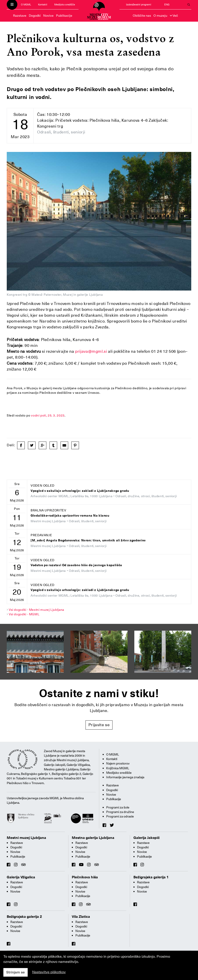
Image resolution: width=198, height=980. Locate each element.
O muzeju (160, 16)
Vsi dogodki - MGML (24, 614)
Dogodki (35, 16)
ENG (167, 5)
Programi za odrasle (120, 816)
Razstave (20, 16)
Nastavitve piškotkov (49, 972)
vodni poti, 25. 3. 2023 (48, 415)
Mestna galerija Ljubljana (93, 838)
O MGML (26, 5)
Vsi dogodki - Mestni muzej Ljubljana (36, 610)
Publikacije (64, 16)
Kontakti (43, 5)
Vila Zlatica (81, 917)
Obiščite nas (142, 16)
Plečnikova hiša (85, 877)
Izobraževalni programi (139, 5)
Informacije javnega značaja (125, 777)
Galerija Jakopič (147, 838)
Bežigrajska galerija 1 (151, 877)
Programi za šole (118, 807)
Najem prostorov (118, 763)
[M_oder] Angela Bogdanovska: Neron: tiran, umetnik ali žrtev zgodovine (88, 540)
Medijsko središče (65, 5)
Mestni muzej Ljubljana (26, 838)
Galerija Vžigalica (21, 877)
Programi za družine (120, 812)
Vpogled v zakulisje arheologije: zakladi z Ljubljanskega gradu (80, 491)
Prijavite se (99, 725)
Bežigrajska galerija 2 (24, 917)
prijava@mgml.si (91, 351)
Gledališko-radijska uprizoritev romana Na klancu (70, 516)
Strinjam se (16, 972)
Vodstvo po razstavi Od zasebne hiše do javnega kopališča (76, 565)
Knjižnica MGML (118, 768)
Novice (48, 16)
